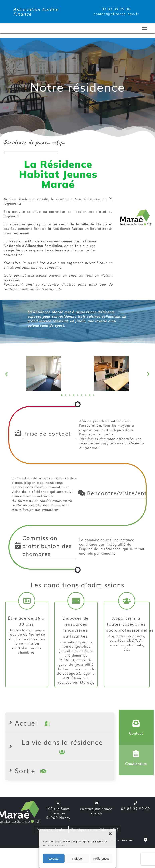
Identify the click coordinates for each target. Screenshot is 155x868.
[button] (110, 834)
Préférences (101, 859)
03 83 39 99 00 (136, 809)
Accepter (54, 859)
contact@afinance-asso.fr (97, 811)
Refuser (77, 859)
